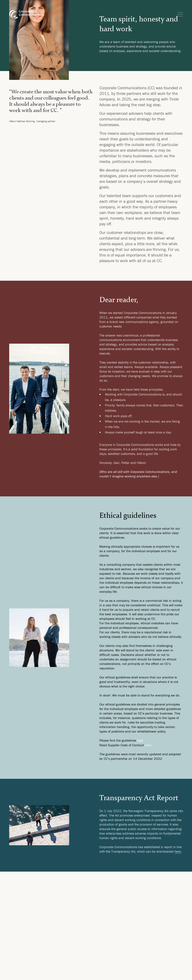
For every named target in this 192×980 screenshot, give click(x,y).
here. (149, 745)
